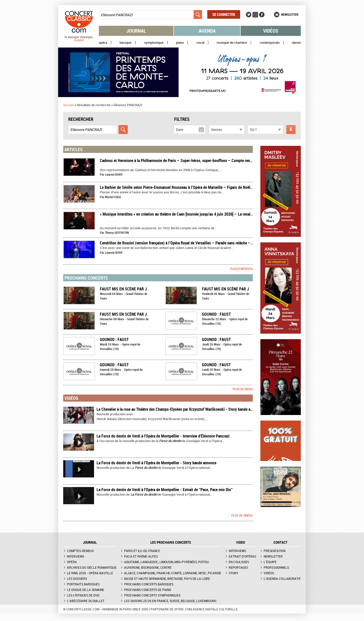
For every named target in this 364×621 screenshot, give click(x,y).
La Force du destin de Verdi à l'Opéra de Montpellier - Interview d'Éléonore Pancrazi (163, 436)
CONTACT (280, 542)
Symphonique (154, 43)
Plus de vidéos (242, 515)
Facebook (262, 15)
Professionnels (276, 567)
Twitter (249, 15)
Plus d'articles (241, 269)
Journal (136, 31)
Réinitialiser (291, 130)
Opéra (103, 43)
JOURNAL (90, 542)
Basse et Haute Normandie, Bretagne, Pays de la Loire (167, 579)
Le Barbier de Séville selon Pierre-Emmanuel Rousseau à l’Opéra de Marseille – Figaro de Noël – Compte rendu (189, 187)
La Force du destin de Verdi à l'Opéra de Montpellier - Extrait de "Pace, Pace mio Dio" (165, 490)
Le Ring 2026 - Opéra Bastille (90, 573)
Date (180, 130)
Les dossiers (77, 579)
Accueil (69, 105)
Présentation (275, 551)
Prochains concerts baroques (149, 584)
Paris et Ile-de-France (142, 551)
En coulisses (239, 562)
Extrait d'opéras (242, 556)
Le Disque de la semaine (86, 590)
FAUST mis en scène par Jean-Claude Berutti (142, 289)
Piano (180, 43)
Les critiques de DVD (83, 595)
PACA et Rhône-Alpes (141, 556)
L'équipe (270, 562)
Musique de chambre (232, 43)
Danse (296, 43)
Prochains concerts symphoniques (152, 595)
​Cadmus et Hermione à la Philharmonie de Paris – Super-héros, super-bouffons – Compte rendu (177, 160)
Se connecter (224, 14)
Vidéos (271, 31)
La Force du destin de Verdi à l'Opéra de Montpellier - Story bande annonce (156, 463)
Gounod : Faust (216, 314)
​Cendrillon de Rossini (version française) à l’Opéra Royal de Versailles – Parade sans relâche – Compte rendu (187, 243)
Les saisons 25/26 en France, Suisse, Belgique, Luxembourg (170, 601)
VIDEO (241, 542)
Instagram (255, 15)
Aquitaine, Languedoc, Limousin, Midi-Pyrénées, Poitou (166, 562)
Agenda (207, 31)
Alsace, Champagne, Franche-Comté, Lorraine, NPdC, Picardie (173, 573)
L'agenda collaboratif (282, 579)
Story (234, 573)
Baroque (126, 43)
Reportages (238, 567)
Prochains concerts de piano (148, 590)
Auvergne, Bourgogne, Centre (148, 567)
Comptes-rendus (80, 551)
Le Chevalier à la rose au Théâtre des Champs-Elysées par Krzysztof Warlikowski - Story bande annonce (179, 409)
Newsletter (290, 14)
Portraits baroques (83, 584)
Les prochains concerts (171, 542)
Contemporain (270, 43)
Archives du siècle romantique (92, 567)
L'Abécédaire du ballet (86, 601)
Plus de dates (243, 389)
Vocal (200, 43)
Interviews (76, 556)
